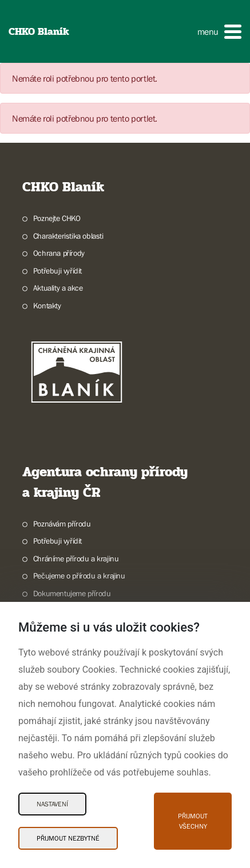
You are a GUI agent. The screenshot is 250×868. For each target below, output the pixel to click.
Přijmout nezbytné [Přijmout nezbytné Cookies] (68, 838)
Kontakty (47, 306)
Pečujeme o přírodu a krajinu (79, 576)
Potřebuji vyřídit (57, 271)
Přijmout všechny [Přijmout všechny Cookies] (193, 821)
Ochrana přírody (59, 253)
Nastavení (52, 804)
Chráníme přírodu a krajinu (76, 558)
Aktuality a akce (58, 288)
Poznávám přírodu (62, 524)
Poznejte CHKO (57, 218)
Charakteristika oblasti (68, 236)
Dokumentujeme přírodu (72, 593)
